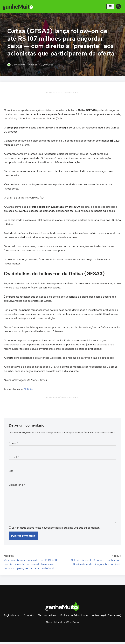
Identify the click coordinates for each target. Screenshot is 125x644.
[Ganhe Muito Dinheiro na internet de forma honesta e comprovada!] (19, 6)
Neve (49, 624)
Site (11, 472)
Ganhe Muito (19, 65)
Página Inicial (11, 617)
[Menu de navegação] (110, 6)
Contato (28, 617)
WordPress (73, 624)
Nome (13, 444)
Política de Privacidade (74, 617)
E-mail (14, 458)
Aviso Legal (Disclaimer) (107, 617)
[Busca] (118, 6)
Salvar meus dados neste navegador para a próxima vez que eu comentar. (56, 529)
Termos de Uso (47, 617)
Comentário (17, 486)
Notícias (33, 65)
